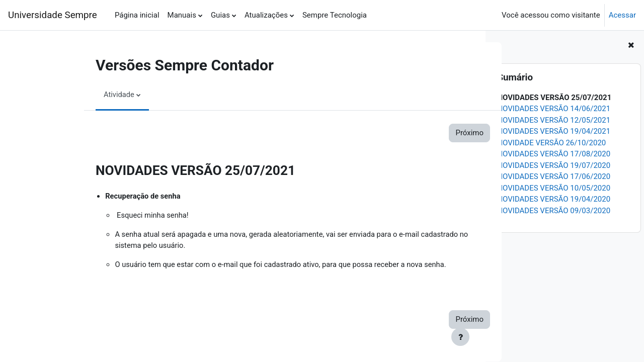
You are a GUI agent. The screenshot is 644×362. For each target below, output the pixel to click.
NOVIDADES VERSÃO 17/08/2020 (554, 154)
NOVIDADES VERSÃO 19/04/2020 (554, 199)
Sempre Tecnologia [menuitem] (335, 15)
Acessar (622, 15)
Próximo (428, 133)
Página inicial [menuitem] (137, 15)
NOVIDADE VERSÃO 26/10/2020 (551, 143)
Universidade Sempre (53, 15)
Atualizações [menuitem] (266, 15)
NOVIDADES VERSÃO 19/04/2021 (554, 131)
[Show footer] (460, 337)
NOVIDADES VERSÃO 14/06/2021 (554, 109)
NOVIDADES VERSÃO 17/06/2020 (554, 176)
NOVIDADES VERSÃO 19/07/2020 (554, 165)
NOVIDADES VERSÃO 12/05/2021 (554, 120)
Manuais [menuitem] (182, 15)
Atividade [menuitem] (77, 95)
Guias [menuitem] (220, 15)
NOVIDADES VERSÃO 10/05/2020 (554, 188)
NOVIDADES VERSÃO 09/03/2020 (554, 211)
